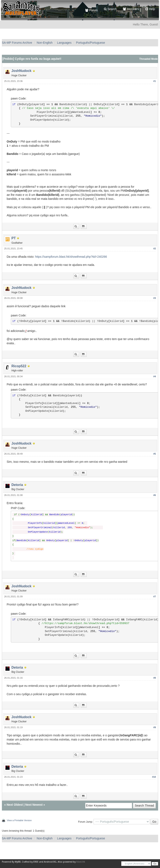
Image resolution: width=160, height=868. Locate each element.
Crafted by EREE (30, 862)
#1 (155, 81)
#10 (154, 777)
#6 (155, 495)
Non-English (45, 43)
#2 (155, 249)
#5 (155, 454)
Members (131, 9)
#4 (155, 376)
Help (150, 9)
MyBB (18, 862)
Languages (64, 43)
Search (110, 9)
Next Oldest (15, 805)
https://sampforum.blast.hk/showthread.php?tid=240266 (71, 257)
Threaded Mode (148, 59)
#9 (155, 727)
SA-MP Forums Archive (17, 43)
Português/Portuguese (91, 43)
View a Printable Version (19, 820)
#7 (155, 597)
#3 (155, 298)
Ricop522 (19, 366)
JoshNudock (21, 71)
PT (14, 238)
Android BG (50, 862)
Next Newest (34, 805)
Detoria (17, 485)
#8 (155, 678)
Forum (91, 10)
